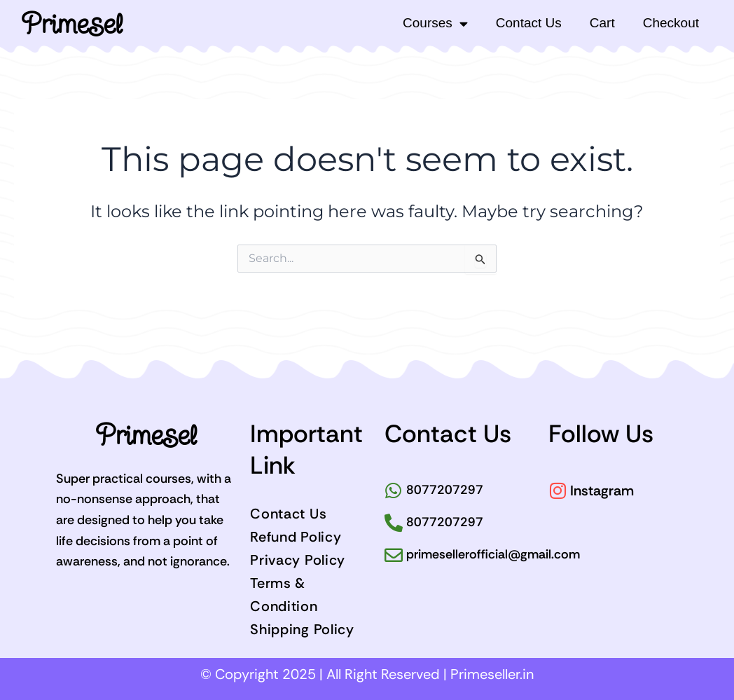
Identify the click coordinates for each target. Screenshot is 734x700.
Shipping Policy (302, 629)
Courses (435, 23)
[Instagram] (558, 490)
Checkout (671, 23)
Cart (602, 23)
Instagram (602, 490)
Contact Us (529, 23)
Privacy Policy (298, 560)
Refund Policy (296, 537)
